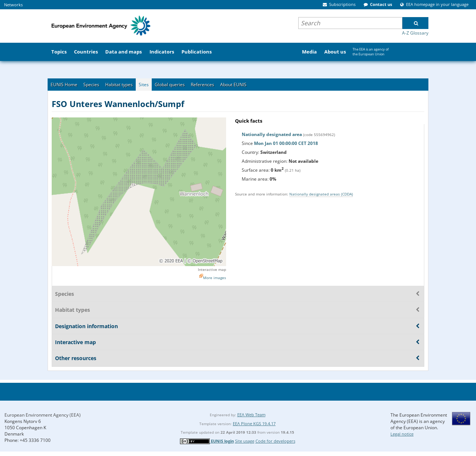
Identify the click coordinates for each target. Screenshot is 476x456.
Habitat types (119, 85)
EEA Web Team (251, 415)
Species (91, 85)
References (202, 85)
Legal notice (402, 434)
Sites (144, 85)
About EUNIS (233, 85)
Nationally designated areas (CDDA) (321, 194)
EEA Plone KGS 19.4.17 (254, 423)
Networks (13, 5)
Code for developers (275, 441)
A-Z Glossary (415, 33)
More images (215, 278)
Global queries (170, 85)
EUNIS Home (64, 85)
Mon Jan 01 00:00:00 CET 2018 (286, 143)
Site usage (245, 441)
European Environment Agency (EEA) (43, 415)
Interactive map (212, 269)
